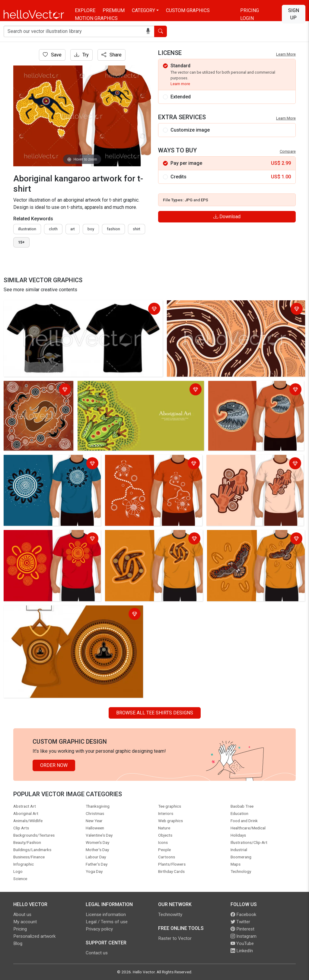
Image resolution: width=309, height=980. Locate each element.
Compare (288, 151)
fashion (113, 229)
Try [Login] (81, 55)
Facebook (243, 915)
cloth (53, 229)
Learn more (180, 84)
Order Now (54, 765)
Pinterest (242, 929)
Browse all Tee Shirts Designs (155, 713)
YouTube (242, 943)
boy (91, 229)
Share (111, 55)
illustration (27, 229)
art (73, 229)
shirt (137, 229)
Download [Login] (227, 217)
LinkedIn (242, 951)
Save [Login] (52, 55)
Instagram (244, 936)
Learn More (286, 54)
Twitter (240, 922)
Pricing (250, 10)
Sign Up (294, 14)
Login (247, 18)
